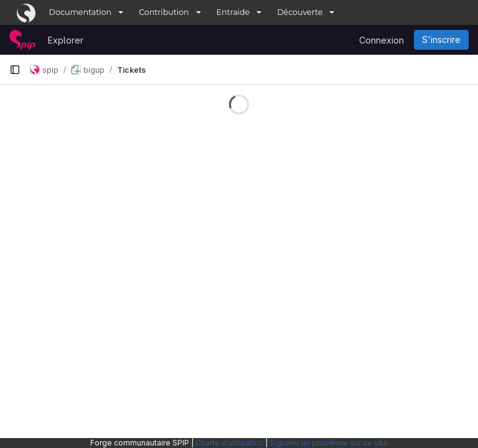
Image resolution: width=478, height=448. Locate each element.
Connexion (382, 40)
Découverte (300, 12)
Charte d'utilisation (229, 443)
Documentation (81, 12)
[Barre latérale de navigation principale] (15, 70)
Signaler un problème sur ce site (329, 443)
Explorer (66, 40)
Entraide (233, 12)
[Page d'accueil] (22, 40)
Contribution (164, 12)
